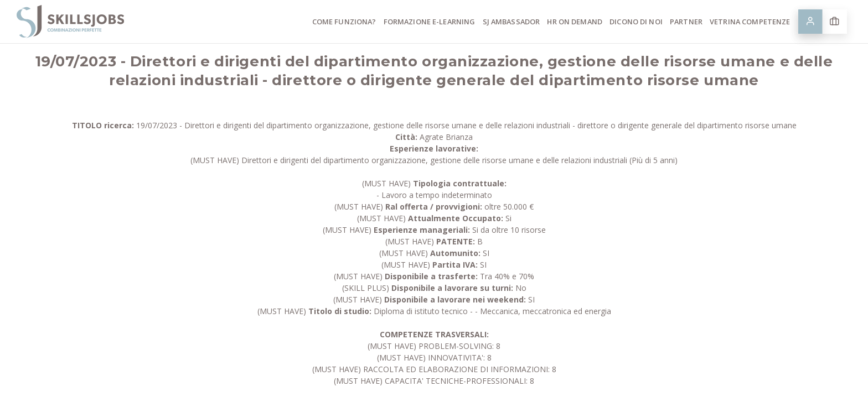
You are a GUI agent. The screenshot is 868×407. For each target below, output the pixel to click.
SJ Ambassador (512, 22)
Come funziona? (344, 22)
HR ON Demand (575, 22)
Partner (686, 22)
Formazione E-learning (430, 22)
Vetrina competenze (750, 22)
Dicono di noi (636, 22)
